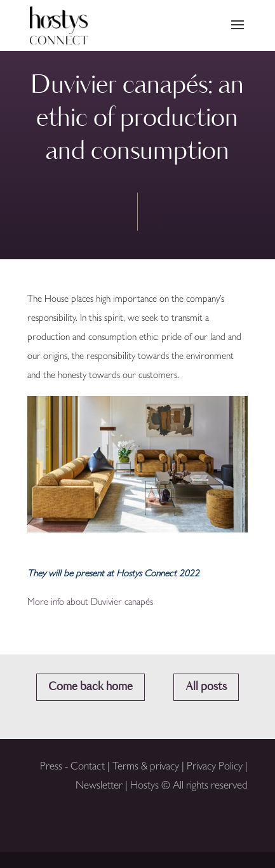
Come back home (91, 687)
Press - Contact (72, 767)
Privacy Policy (215, 767)
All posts (206, 687)
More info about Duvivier (75, 603)
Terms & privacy (147, 767)
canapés (139, 603)
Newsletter (99, 786)
